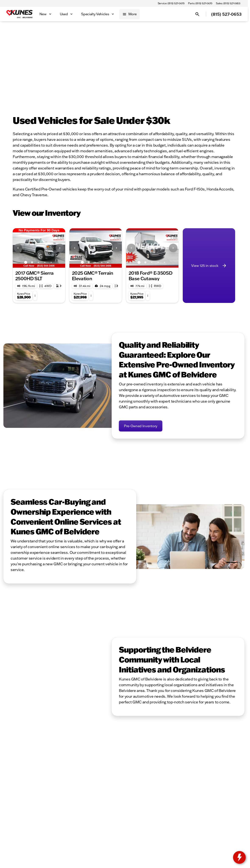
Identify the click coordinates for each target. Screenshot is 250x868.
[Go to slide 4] (45, 262)
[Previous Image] (18, 248)
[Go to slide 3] (38, 262)
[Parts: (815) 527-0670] (200, 3)
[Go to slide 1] (26, 262)
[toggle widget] (239, 857)
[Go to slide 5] (51, 262)
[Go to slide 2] (32, 262)
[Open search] (197, 14)
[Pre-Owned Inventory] (141, 426)
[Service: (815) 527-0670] (171, 3)
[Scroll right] (60, 286)
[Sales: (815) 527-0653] (228, 3)
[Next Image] (60, 248)
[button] (17, 248)
